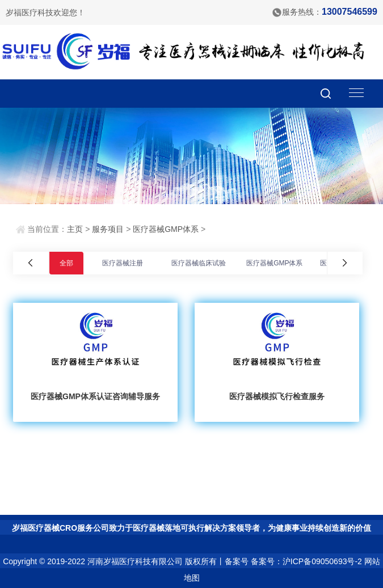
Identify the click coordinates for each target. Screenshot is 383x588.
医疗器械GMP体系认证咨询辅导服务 (95, 396)
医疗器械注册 (123, 263)
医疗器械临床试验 (199, 263)
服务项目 (108, 229)
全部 (66, 263)
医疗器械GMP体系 (166, 229)
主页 (75, 229)
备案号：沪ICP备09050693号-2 (306, 561)
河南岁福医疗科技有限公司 (135, 561)
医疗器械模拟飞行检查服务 (277, 396)
